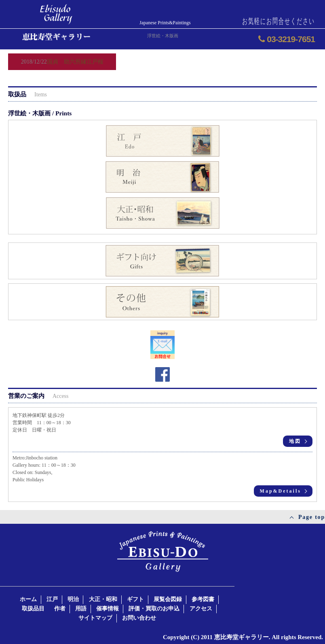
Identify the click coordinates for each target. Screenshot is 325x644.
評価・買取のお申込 (154, 609)
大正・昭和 (103, 599)
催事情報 (108, 609)
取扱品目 (33, 609)
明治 (73, 599)
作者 (60, 609)
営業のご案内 (38, 396)
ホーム (28, 599)
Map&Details (281, 491)
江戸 (52, 599)
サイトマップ (95, 618)
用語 (81, 609)
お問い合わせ (139, 618)
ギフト (135, 599)
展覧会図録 (168, 599)
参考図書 (203, 599)
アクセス (201, 609)
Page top (312, 517)
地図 (295, 441)
